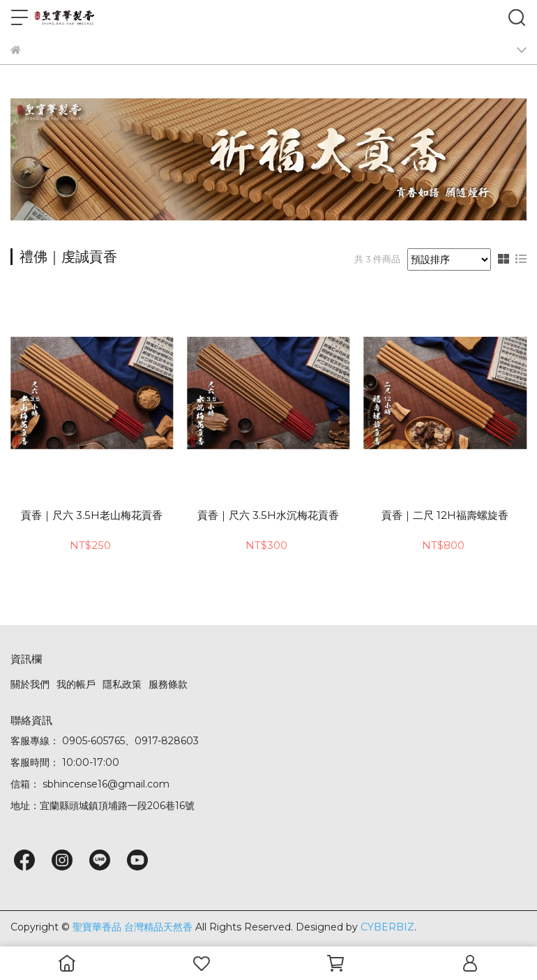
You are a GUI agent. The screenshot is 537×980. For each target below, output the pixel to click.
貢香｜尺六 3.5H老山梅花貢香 (92, 515)
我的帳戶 (76, 684)
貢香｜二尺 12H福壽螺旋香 (445, 515)
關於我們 (30, 684)
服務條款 (168, 684)
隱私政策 (122, 684)
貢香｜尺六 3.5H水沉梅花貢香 (268, 515)
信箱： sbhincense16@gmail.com (90, 784)
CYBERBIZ (387, 927)
